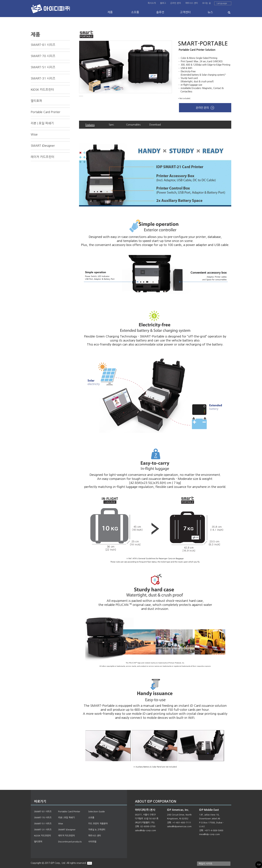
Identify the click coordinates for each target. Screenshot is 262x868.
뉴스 (210, 12)
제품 (110, 12)
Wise (34, 135)
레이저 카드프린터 (43, 157)
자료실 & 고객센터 (97, 830)
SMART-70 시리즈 (43, 56)
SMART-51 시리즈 (43, 67)
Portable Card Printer (46, 112)
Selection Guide (96, 812)
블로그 (163, 3)
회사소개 (152, 3)
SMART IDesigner (43, 146)
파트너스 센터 (192, 3)
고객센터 (185, 12)
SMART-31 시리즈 (43, 78)
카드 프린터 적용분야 (98, 824)
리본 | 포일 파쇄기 (42, 123)
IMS (90, 863)
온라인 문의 (176, 3)
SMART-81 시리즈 (43, 45)
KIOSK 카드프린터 (42, 90)
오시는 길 (206, 3)
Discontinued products (70, 842)
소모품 (135, 12)
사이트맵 (92, 842)
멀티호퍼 (36, 101)
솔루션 (160, 12)
